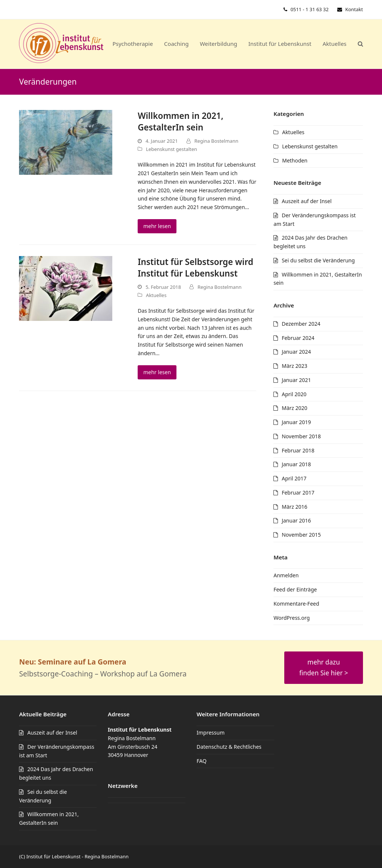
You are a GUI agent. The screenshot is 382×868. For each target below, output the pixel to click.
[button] (360, 44)
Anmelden (286, 575)
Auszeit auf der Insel (307, 201)
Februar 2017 (298, 493)
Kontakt (354, 9)
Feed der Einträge (295, 589)
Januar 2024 (296, 352)
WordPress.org (292, 618)
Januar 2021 (296, 380)
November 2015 (301, 535)
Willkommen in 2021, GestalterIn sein (181, 121)
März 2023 (295, 366)
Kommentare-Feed (296, 604)
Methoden (295, 160)
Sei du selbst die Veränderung (318, 260)
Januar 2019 (296, 422)
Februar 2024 (298, 338)
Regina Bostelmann (216, 141)
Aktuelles (156, 295)
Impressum (211, 733)
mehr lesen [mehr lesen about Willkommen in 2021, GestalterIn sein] (157, 226)
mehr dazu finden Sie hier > (324, 667)
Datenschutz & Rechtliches (229, 747)
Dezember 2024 (301, 324)
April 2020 (294, 394)
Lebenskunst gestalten (171, 149)
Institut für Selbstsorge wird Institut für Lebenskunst (195, 268)
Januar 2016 (296, 520)
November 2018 (301, 436)
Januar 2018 (296, 464)
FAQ (202, 761)
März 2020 (295, 408)
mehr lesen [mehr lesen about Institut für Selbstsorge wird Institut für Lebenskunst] (157, 372)
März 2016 (295, 507)
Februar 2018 (298, 450)
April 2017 (294, 478)
